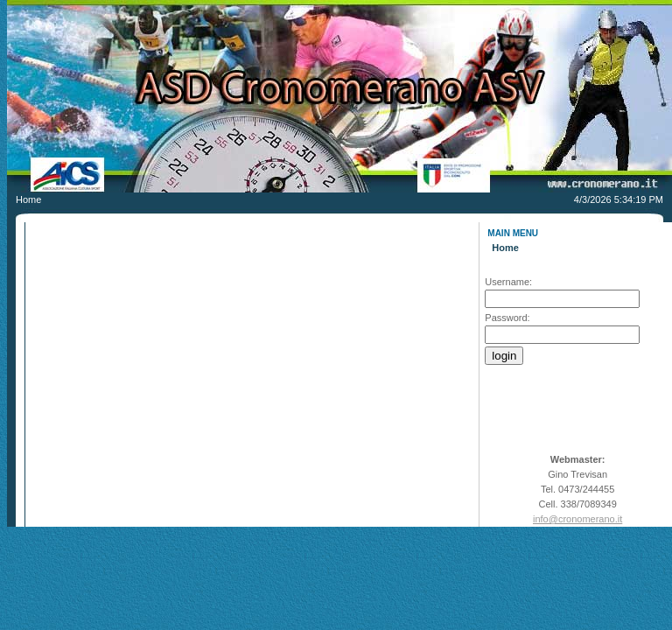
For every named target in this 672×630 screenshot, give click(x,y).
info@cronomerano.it (577, 519)
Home (505, 248)
